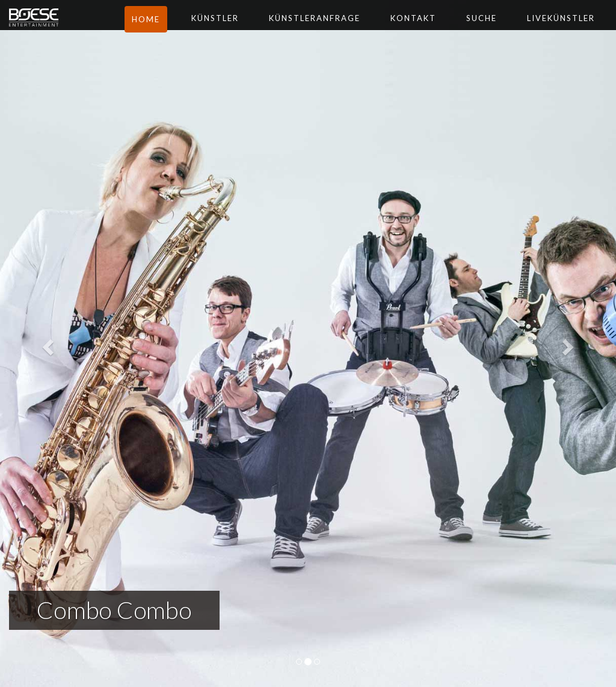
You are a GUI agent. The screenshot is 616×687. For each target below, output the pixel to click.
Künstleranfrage (337, 30)
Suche (504, 30)
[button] (46, 343)
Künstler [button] (237, 30)
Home (168, 31)
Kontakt (436, 30)
